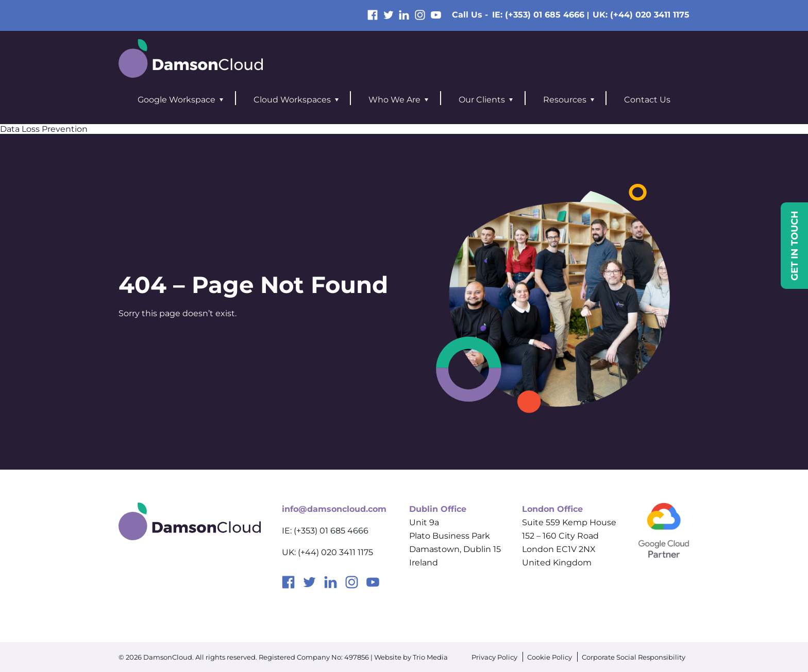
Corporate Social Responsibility (634, 657)
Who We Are (394, 100)
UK (641, 15)
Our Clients (482, 100)
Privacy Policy (494, 657)
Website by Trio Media (411, 657)
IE (538, 15)
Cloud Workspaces (292, 100)
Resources (565, 100)
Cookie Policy (550, 657)
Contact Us (647, 100)
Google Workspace (176, 100)
